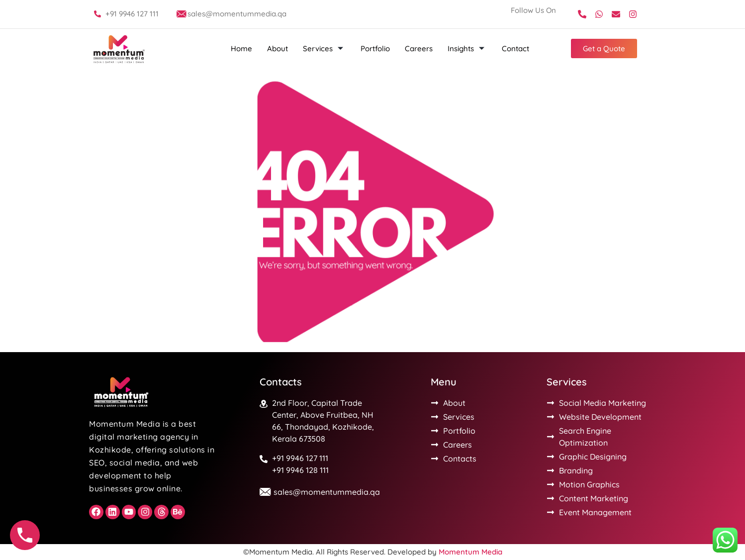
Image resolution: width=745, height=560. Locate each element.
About (278, 48)
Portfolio (375, 48)
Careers (419, 48)
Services (324, 48)
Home (241, 48)
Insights (467, 48)
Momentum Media (470, 552)
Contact (515, 48)
